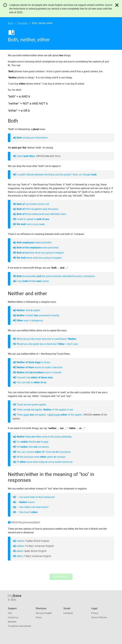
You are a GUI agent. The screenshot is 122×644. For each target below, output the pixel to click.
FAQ (10, 613)
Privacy (95, 613)
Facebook (68, 613)
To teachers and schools (19, 626)
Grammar (23, 23)
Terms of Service (99, 617)
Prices (39, 617)
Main (11, 23)
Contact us (13, 617)
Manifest (12, 622)
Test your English (44, 613)
